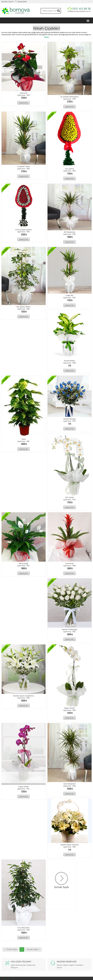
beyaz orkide (70, 709)
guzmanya (69, 564)
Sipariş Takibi (21, 2)
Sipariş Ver (24, 103)
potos (24, 440)
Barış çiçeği (24, 564)
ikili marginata (70, 233)
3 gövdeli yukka (24, 167)
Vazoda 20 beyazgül (70, 630)
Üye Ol (11, 2)
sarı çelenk (69, 169)
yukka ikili (70, 296)
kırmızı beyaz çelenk (24, 230)
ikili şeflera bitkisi (24, 307)
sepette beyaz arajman (69, 845)
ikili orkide (70, 498)
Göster (47, 38)
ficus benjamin (24, 928)
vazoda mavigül (69, 419)
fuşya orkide (24, 787)
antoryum (24, 93)
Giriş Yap (5, 2)
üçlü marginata (69, 784)
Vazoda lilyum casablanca (24, 696)
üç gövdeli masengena (69, 97)
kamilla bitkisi (70, 361)
